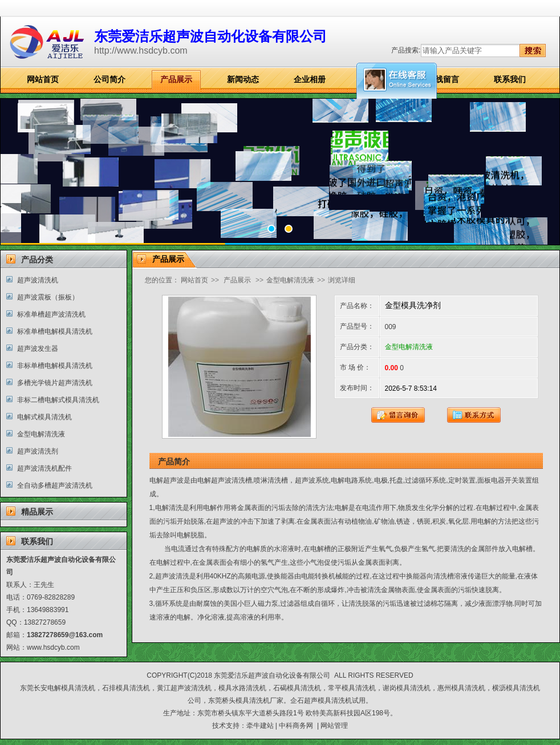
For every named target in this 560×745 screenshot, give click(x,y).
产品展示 (176, 79)
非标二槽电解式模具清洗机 (58, 400)
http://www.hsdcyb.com (141, 50)
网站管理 (334, 726)
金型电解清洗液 (41, 434)
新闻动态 (243, 79)
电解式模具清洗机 (44, 417)
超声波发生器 (38, 349)
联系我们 (510, 79)
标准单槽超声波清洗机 (51, 314)
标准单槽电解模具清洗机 (55, 331)
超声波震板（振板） (48, 297)
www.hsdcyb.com (53, 647)
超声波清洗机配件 (44, 468)
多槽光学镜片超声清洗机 (55, 383)
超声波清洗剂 (38, 451)
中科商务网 (296, 726)
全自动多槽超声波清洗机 (55, 485)
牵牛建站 (260, 726)
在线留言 (443, 79)
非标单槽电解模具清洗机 (55, 366)
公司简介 (109, 79)
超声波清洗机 (38, 280)
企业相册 (310, 79)
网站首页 (43, 79)
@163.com (86, 635)
